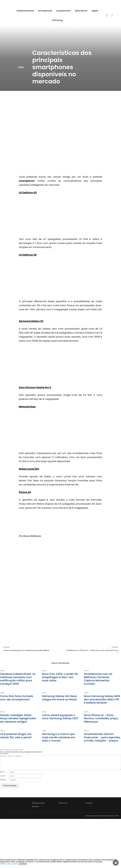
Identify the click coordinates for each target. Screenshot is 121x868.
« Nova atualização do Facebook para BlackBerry (26, 650)
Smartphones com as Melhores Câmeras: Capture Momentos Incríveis (98, 679)
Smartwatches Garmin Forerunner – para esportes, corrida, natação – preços (102, 737)
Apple (95, 11)
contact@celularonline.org (95, 819)
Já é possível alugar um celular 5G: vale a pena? (16, 736)
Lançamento (63, 11)
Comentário (4, 754)
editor (21, 67)
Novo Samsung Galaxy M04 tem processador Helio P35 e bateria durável (102, 699)
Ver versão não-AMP (111, 819)
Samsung (57, 20)
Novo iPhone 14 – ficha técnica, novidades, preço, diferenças (101, 718)
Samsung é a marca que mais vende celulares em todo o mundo (59, 737)
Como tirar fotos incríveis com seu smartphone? (17, 698)
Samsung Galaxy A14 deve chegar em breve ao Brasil (59, 698)
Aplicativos (81, 11)
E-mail (3, 779)
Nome (3, 775)
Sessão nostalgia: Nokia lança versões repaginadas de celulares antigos (18, 718)
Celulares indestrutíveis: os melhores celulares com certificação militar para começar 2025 (18, 679)
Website (3, 783)
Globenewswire (25, 11)
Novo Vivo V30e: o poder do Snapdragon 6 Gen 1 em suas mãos (60, 677)
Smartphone (45, 11)
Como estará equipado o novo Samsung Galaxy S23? (60, 717)
